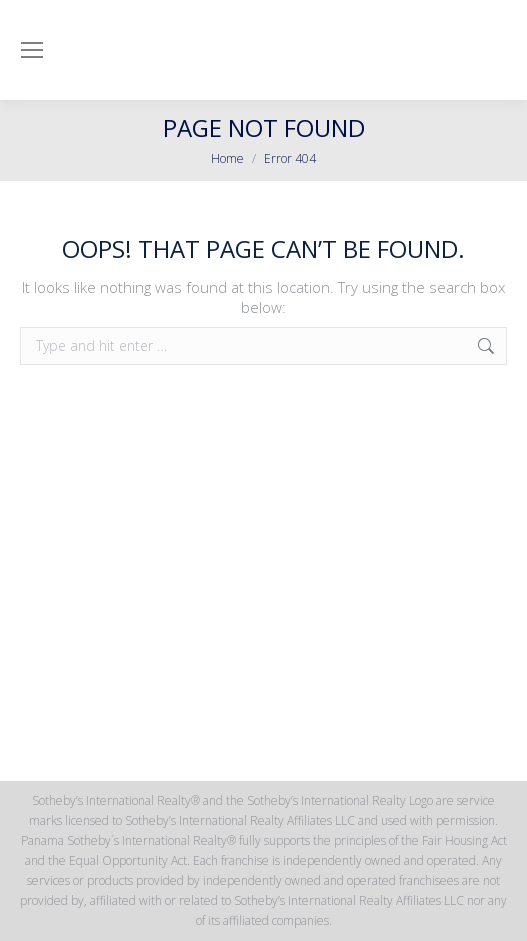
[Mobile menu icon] (32, 50)
